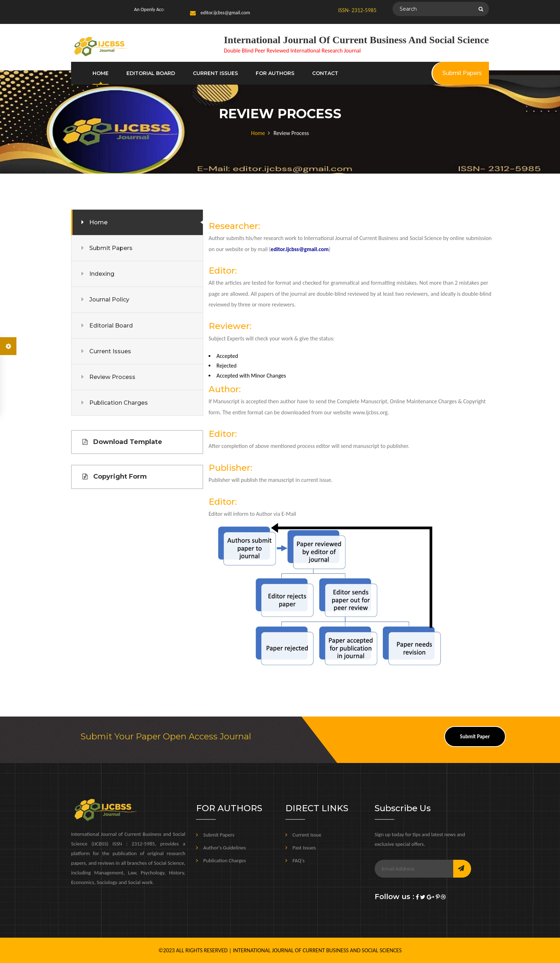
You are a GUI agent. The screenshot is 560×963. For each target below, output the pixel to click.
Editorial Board (111, 326)
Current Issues (110, 351)
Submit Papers (111, 248)
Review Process (112, 377)
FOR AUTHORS (275, 73)
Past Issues (304, 848)
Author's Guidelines (224, 848)
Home (258, 133)
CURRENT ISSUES (215, 73)
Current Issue (307, 835)
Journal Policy (109, 300)
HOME (101, 73)
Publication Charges (119, 403)
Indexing (102, 274)
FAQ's (299, 860)
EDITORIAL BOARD (151, 73)
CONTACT (325, 73)
